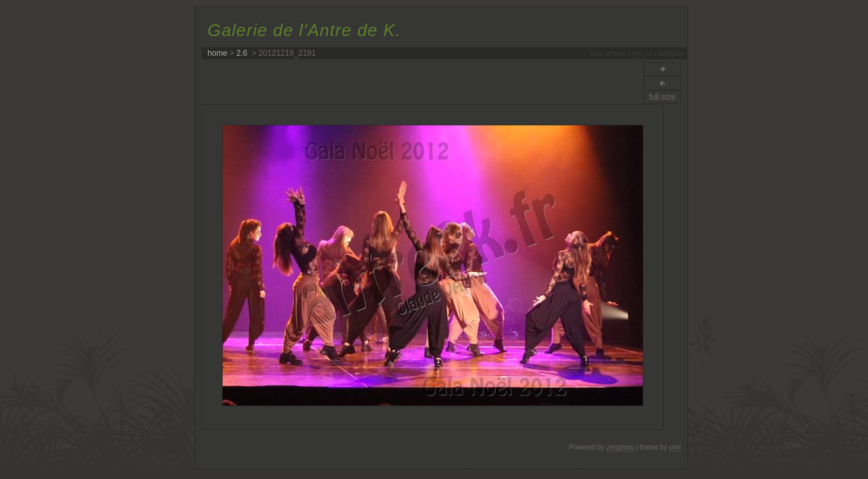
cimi (675, 447)
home (217, 53)
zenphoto (620, 447)
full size (662, 97)
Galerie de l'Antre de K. (304, 30)
